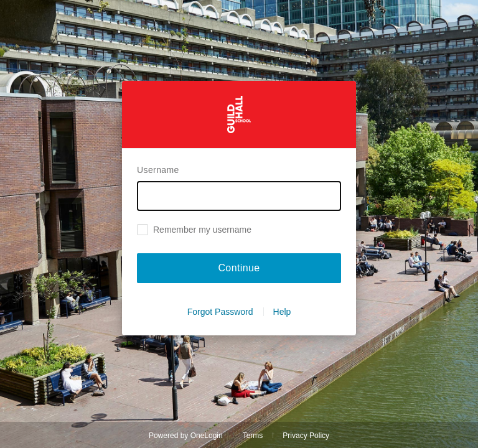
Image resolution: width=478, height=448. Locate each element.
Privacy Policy (306, 436)
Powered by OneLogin (186, 436)
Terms (253, 436)
